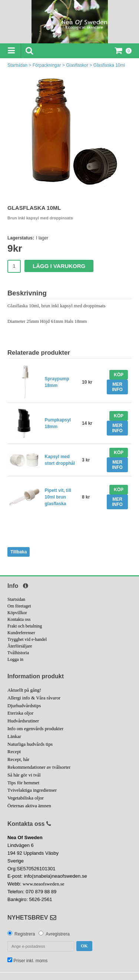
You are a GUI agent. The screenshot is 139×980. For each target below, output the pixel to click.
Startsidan (17, 65)
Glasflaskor (77, 65)
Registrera (25, 934)
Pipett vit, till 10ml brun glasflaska (58, 497)
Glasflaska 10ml (109, 65)
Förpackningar (47, 65)
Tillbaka (19, 552)
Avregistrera (57, 934)
